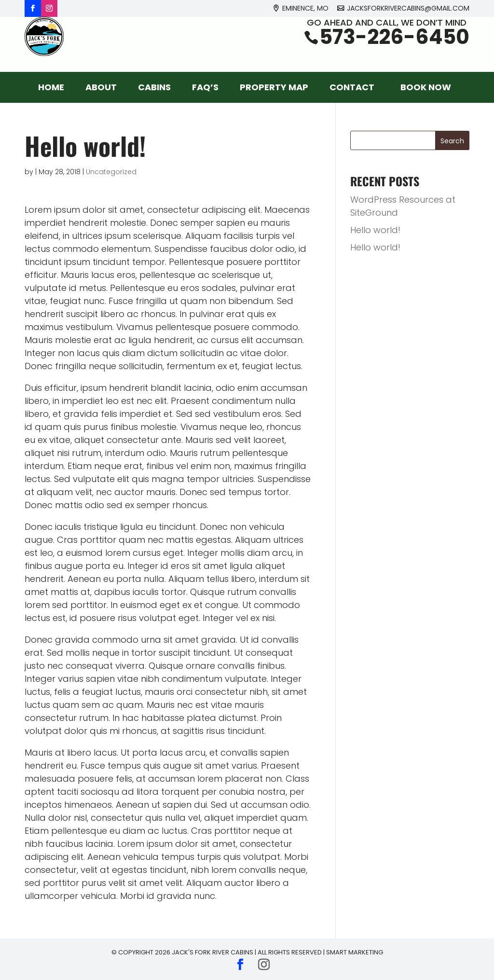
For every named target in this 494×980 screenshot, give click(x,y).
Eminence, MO (305, 9)
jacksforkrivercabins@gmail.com (408, 9)
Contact (352, 87)
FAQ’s (205, 87)
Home (51, 87)
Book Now (426, 87)
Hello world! (375, 230)
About (101, 87)
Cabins (154, 87)
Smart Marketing (355, 952)
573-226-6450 (394, 49)
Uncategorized (111, 172)
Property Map (274, 87)
